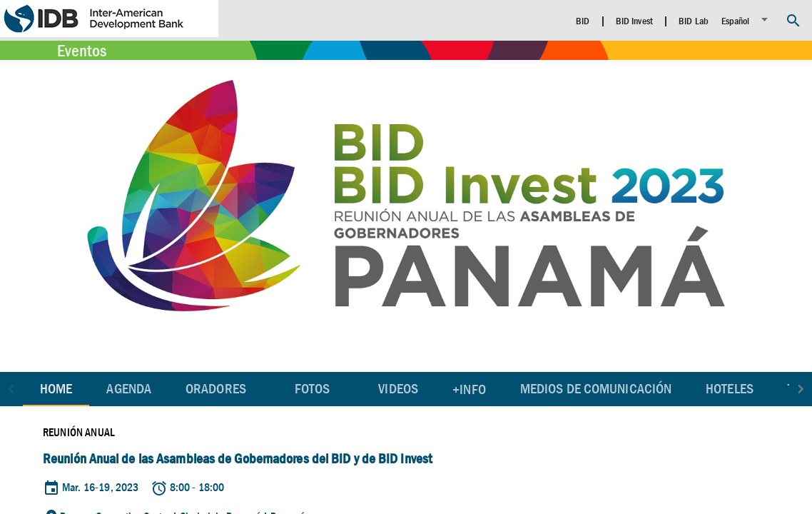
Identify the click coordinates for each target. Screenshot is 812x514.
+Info (469, 389)
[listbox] (747, 20)
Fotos (313, 389)
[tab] (129, 389)
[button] (11, 389)
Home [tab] (56, 389)
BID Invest (634, 21)
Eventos (82, 51)
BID (583, 21)
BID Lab (694, 21)
